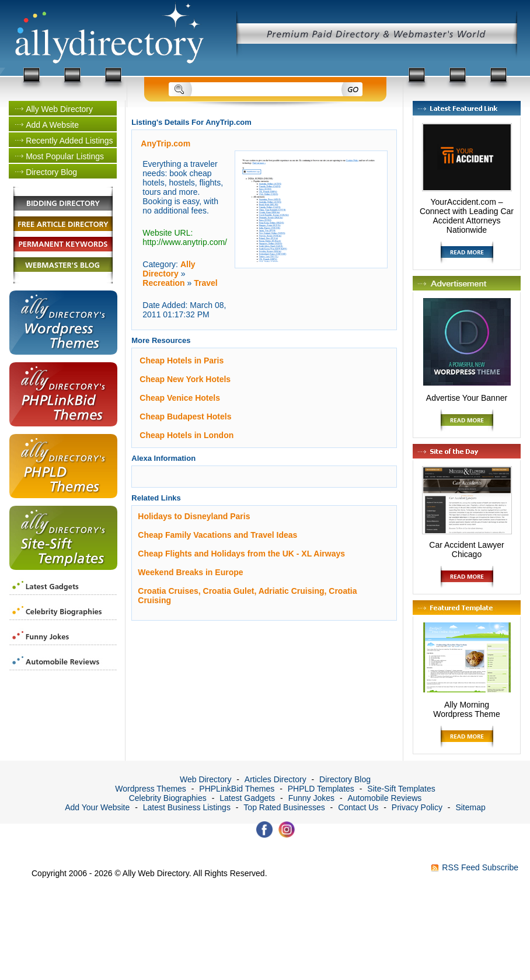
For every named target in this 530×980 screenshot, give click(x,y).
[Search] (266, 90)
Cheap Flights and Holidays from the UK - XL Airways (241, 554)
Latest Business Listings (187, 807)
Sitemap (470, 807)
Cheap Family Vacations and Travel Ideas (217, 535)
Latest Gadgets (247, 798)
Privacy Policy (417, 807)
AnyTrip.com (165, 143)
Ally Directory (169, 269)
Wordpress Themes (151, 789)
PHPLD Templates (321, 789)
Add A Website (52, 125)
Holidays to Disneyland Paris (194, 516)
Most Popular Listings (65, 156)
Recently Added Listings (69, 141)
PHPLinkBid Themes (237, 789)
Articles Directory (276, 779)
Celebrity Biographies (168, 798)
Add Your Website (97, 807)
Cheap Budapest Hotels (185, 416)
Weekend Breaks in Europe (190, 572)
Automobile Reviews (384, 798)
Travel (205, 283)
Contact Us (358, 807)
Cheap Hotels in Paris (182, 360)
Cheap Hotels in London (186, 435)
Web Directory (205, 779)
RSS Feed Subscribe (480, 867)
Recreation (163, 283)
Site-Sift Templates (401, 789)
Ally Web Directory (59, 109)
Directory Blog (51, 172)
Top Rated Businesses (284, 807)
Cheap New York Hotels (185, 379)
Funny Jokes (311, 798)
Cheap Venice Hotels (180, 398)
